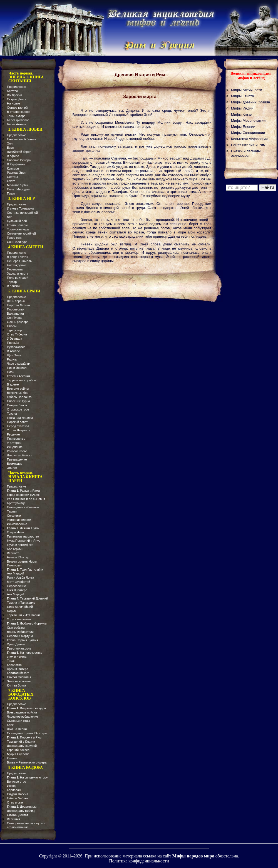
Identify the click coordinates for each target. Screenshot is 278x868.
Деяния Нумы (23, 528)
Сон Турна (14, 318)
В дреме (13, 384)
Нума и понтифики (20, 545)
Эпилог (12, 468)
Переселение (16, 586)
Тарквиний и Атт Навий (23, 615)
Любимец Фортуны (27, 623)
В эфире (13, 156)
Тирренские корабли (21, 380)
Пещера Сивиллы (20, 261)
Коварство (14, 665)
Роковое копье (17, 451)
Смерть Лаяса (17, 405)
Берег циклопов (18, 120)
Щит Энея (14, 355)
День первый (16, 301)
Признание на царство (23, 536)
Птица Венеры (17, 225)
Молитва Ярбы (18, 185)
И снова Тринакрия (20, 208)
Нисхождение (17, 265)
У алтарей (14, 443)
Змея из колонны (19, 681)
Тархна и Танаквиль (21, 603)
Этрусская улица (19, 619)
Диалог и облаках (19, 455)
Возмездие (15, 464)
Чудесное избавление (23, 717)
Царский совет (17, 422)
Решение (13, 434)
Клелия (12, 758)
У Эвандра (15, 339)
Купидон (13, 168)
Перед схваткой (18, 426)
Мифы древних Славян (250, 102)
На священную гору (27, 777)
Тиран (11, 661)
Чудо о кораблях (19, 364)
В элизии (13, 286)
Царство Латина (18, 305)
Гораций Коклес (18, 750)
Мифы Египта (243, 96)
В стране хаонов (19, 112)
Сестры (12, 177)
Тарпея (12, 511)
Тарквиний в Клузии (21, 742)
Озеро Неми (16, 532)
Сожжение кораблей (21, 233)
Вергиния (14, 819)
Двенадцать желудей (22, 746)
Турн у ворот (16, 330)
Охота (11, 181)
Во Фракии (14, 95)
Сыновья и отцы (18, 721)
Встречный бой (18, 393)
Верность (14, 553)
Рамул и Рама (23, 491)
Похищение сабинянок (23, 507)
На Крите (13, 103)
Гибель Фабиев (18, 798)
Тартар (12, 282)
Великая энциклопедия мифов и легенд (251, 76)
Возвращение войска (22, 712)
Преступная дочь (19, 648)
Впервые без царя (26, 708)
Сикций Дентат (18, 815)
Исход (11, 786)
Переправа (15, 269)
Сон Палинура (17, 242)
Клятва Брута (16, 685)
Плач (11, 372)
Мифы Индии (242, 108)
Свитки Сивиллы (19, 677)
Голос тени (15, 238)
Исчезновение (17, 524)
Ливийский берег (19, 152)
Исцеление (15, 447)
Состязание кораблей (22, 213)
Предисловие (17, 87)
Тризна (12, 414)
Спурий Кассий (18, 794)
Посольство (15, 309)
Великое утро (17, 782)
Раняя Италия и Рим (248, 145)
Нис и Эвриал (17, 368)
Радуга (12, 359)
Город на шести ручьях (23, 495)
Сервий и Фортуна (20, 636)
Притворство (16, 439)
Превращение (17, 459)
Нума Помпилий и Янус (24, 541)
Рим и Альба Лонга (20, 578)
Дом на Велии (17, 729)
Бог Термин (15, 549)
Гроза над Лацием (20, 418)
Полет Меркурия (19, 189)
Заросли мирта (18, 273)
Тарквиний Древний (27, 598)
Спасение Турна (18, 401)
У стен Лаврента (19, 430)
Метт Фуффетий (18, 582)
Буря (10, 148)
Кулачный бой (17, 221)
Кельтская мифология (249, 139)
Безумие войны (18, 389)
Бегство (12, 91)
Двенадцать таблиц (21, 811)
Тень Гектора (16, 116)
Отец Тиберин (17, 334)
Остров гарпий (17, 108)
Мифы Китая (242, 114)
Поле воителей (18, 278)
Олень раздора (18, 322)
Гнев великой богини (22, 139)
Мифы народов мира (193, 856)
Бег (9, 217)
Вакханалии (15, 314)
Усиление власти (19, 520)
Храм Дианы (16, 644)
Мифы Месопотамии (248, 120)
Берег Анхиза (17, 124)
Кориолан (14, 790)
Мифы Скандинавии (248, 133)
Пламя (12, 193)
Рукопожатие (16, 347)
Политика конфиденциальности (139, 861)
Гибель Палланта (19, 397)
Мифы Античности (247, 90)
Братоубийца (16, 503)
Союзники (14, 516)
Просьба (13, 343)
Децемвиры (22, 807)
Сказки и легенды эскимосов (246, 153)
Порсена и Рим (24, 737)
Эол (10, 143)
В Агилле (13, 351)
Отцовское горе (18, 409)
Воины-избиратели (20, 632)
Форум (12, 611)
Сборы (12, 326)
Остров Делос (17, 99)
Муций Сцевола (18, 754)
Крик (10, 725)
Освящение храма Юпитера (27, 733)
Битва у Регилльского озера (27, 762)
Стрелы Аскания (19, 376)
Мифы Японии (243, 127)
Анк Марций (15, 594)
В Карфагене (16, 164)
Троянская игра (18, 229)
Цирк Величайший (20, 607)
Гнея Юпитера (17, 590)
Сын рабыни (16, 628)
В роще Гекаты (18, 257)
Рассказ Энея (17, 173)
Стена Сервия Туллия (23, 640)
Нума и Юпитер (18, 557)
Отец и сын (15, 802)
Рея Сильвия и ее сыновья (26, 499)
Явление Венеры (19, 160)
